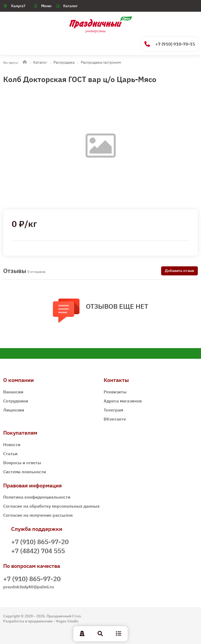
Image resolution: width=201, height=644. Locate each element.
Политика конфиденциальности (37, 497)
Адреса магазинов (123, 401)
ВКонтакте (115, 419)
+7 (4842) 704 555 (38, 551)
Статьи (10, 454)
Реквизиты (115, 392)
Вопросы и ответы (22, 463)
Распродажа (64, 62)
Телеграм (113, 410)
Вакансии (13, 392)
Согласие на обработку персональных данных (51, 506)
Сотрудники (16, 401)
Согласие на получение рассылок (38, 515)
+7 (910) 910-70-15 (170, 44)
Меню (46, 6)
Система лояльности (25, 472)
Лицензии (14, 410)
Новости (12, 445)
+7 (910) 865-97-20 (40, 542)
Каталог (70, 6)
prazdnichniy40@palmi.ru (28, 587)
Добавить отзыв (179, 271)
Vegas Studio (67, 621)
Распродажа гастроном (101, 62)
